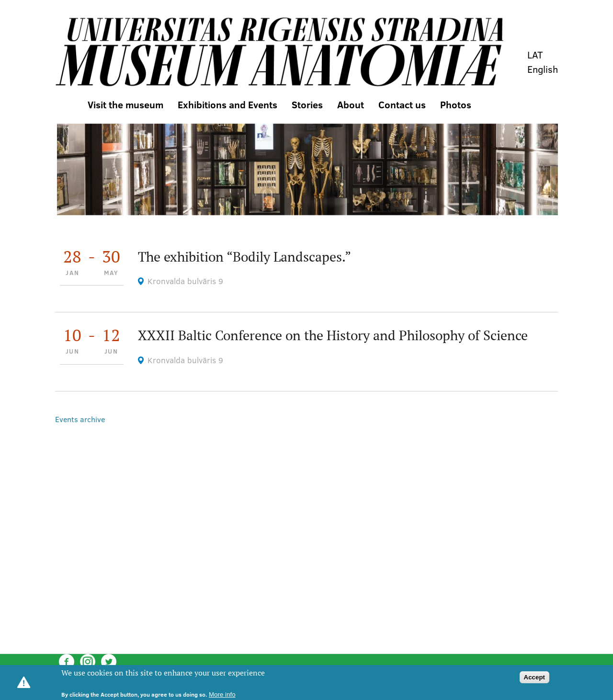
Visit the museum (125, 104)
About (351, 104)
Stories (307, 104)
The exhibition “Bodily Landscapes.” (244, 257)
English (543, 69)
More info (222, 694)
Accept (534, 677)
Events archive (80, 419)
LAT (535, 55)
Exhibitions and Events (227, 104)
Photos (456, 104)
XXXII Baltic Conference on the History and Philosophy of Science (333, 335)
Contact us (402, 104)
